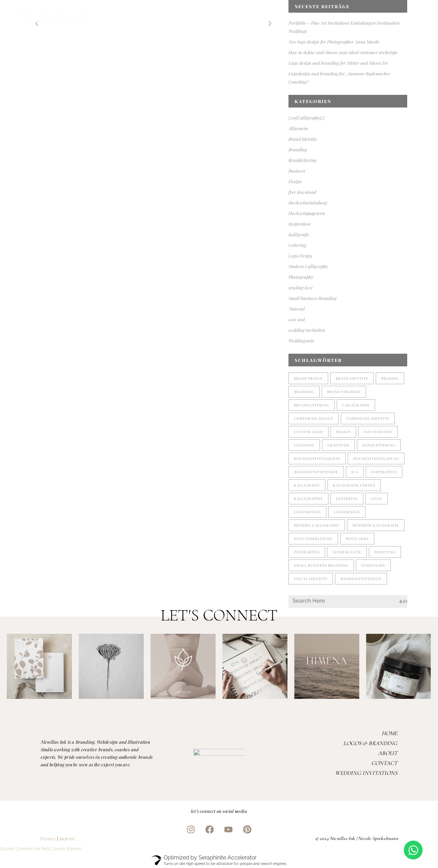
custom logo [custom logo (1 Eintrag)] (308, 432)
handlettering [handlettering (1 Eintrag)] (379, 445)
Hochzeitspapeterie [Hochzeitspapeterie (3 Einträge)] (316, 472)
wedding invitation (307, 330)
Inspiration (300, 224)
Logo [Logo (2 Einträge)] (377, 499)
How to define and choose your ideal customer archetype (343, 52)
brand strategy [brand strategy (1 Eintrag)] (344, 392)
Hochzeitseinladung (308, 203)
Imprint (67, 838)
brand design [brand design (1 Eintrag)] (308, 378)
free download (302, 192)
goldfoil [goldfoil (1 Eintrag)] (304, 445)
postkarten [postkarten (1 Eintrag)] (307, 552)
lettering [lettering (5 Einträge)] (347, 499)
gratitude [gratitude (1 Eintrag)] (338, 445)
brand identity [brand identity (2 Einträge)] (352, 378)
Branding (298, 149)
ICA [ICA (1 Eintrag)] (355, 472)
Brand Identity (303, 139)
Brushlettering (302, 160)
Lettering (297, 245)
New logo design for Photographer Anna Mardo (334, 42)
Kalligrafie (299, 234)
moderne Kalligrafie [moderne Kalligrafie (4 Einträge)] (376, 525)
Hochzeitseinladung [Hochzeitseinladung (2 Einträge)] (376, 458)
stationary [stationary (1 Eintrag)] (373, 565)
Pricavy (48, 838)
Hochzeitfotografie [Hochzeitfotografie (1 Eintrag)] (317, 458)
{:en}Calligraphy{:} (306, 118)
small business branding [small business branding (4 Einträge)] (321, 565)
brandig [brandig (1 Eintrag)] (390, 378)
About (388, 753)
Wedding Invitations (366, 773)
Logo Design (300, 256)
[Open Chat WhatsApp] (413, 850)
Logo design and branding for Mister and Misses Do (338, 63)
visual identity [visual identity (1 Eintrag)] (311, 579)
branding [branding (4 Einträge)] (304, 392)
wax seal (297, 319)
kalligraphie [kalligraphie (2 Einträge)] (308, 499)
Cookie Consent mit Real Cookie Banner (41, 849)
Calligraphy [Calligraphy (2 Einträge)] (356, 405)
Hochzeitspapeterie (307, 213)
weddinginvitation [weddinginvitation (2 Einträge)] (361, 579)
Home (389, 733)
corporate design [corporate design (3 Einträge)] (314, 418)
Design (295, 181)
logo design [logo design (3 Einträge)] (307, 512)
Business (297, 171)
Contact (384, 763)
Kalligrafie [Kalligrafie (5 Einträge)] (307, 485)
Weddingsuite (301, 341)
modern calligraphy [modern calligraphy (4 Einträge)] (317, 525)
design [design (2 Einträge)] (343, 432)
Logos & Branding (370, 743)
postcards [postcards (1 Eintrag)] (357, 539)
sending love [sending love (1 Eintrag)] (347, 552)
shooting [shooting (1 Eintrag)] (385, 552)
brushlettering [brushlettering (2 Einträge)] (312, 405)
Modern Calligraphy (308, 266)
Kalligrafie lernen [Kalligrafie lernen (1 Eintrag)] (354, 485)
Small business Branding (313, 298)
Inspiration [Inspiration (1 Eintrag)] (384, 472)
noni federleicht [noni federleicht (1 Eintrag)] (313, 539)
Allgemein (298, 128)
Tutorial (297, 309)
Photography (301, 277)
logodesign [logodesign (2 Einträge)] (347, 512)
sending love (301, 287)
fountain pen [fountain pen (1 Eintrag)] (378, 432)
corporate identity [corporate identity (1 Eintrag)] (368, 418)
